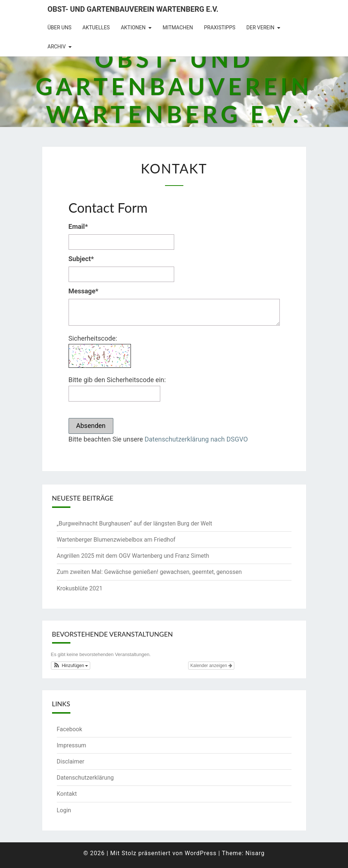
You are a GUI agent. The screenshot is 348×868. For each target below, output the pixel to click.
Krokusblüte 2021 (80, 588)
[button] (71, 666)
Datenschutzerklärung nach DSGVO (196, 439)
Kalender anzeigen (211, 666)
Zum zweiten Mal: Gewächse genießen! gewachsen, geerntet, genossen (149, 572)
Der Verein (261, 28)
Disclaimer (71, 761)
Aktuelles (96, 28)
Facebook (69, 729)
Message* (84, 291)
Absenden (91, 426)
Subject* (81, 259)
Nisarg (255, 853)
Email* (78, 226)
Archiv (57, 47)
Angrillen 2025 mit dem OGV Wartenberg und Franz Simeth (133, 556)
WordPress (201, 853)
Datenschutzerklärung (85, 778)
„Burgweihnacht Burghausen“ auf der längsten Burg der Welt (135, 523)
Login (64, 810)
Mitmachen (178, 28)
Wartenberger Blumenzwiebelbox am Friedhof (116, 540)
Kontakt (67, 794)
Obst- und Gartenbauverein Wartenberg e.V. (133, 9)
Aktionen (133, 28)
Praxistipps (220, 28)
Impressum (72, 745)
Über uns (60, 28)
